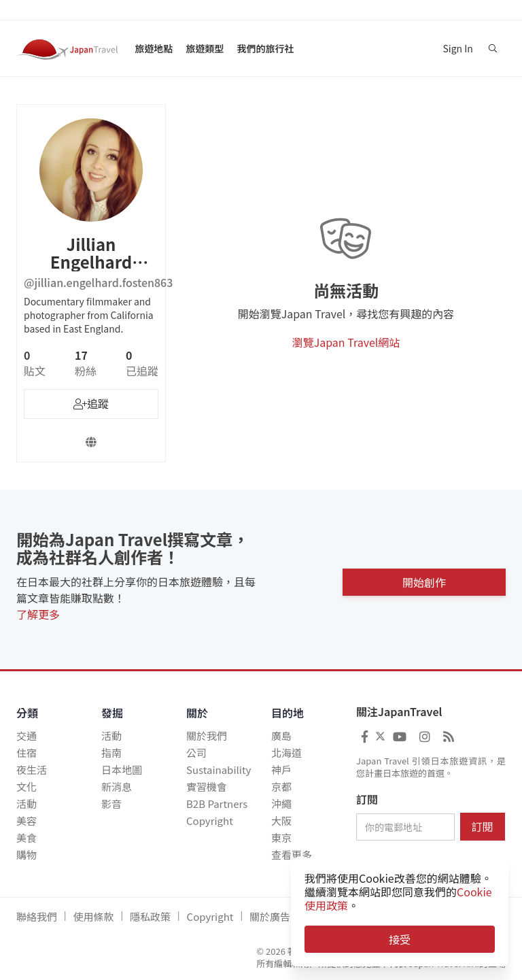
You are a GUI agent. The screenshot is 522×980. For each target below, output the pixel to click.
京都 (281, 787)
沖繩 (281, 804)
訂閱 (367, 800)
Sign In (457, 48)
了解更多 (38, 614)
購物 (27, 855)
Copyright (210, 821)
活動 (27, 804)
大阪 (281, 821)
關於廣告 (270, 916)
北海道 (286, 753)
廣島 (281, 736)
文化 (27, 787)
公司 (196, 753)
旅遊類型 (205, 48)
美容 (27, 821)
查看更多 (292, 855)
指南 (111, 753)
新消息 (117, 787)
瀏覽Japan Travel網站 (346, 342)
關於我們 (207, 736)
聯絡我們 (37, 916)
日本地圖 (122, 770)
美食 (27, 838)
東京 (281, 838)
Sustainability (219, 770)
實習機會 (207, 787)
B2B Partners (217, 804)
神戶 (281, 770)
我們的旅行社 (265, 48)
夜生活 (32, 770)
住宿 (27, 753)
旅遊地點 (154, 48)
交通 (27, 736)
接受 (400, 939)
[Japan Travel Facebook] (365, 736)
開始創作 (424, 579)
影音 (111, 804)
